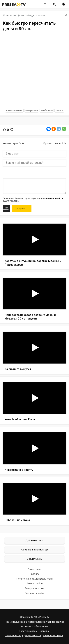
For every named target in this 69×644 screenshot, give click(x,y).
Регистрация (35, 569)
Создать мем (35, 559)
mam (23, 15)
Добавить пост (34, 540)
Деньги (59, 110)
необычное (47, 110)
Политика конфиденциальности (35, 579)
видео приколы (14, 110)
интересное (32, 110)
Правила (35, 574)
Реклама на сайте (35, 593)
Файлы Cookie (35, 584)
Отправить (22, 209)
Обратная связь (28, 631)
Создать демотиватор (35, 550)
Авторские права (35, 588)
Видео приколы (37, 15)
